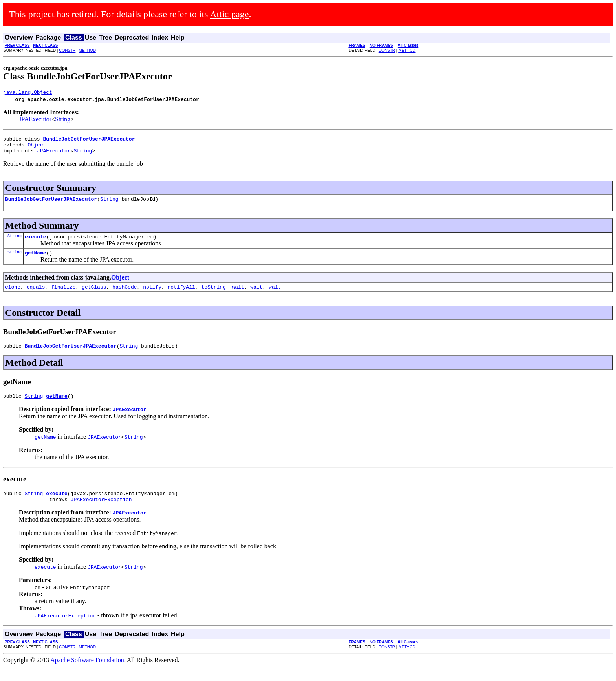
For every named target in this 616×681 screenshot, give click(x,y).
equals (36, 296)
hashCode (125, 296)
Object (37, 148)
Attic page (229, 14)
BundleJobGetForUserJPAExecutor (51, 205)
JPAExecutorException (101, 513)
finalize (63, 296)
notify (152, 296)
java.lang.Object (28, 93)
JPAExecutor (35, 120)
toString (213, 296)
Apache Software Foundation (87, 674)
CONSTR (67, 50)
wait (238, 296)
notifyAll (181, 296)
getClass (94, 296)
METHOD (87, 50)
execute (36, 243)
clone (13, 296)
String (63, 120)
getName (36, 261)
